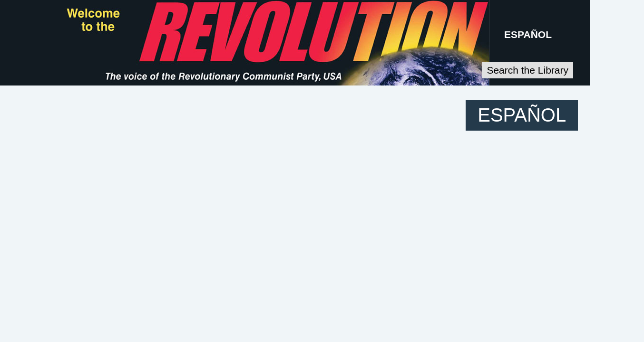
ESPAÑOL (600, 34)
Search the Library (594, 68)
